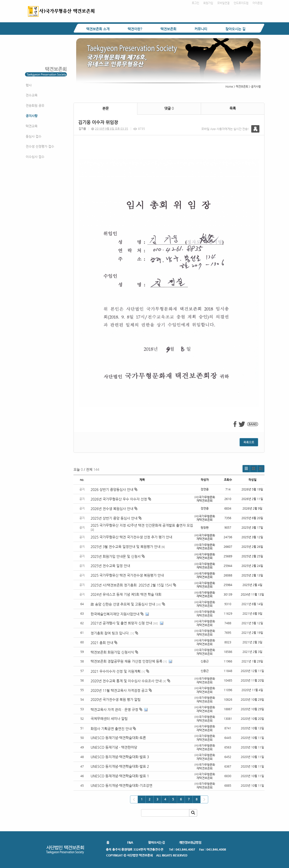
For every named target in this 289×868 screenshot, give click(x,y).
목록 (233, 108)
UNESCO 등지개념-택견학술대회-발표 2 (120, 766)
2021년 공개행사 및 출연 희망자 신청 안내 (121, 623)
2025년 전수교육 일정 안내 (111, 566)
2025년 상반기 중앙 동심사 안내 (116, 518)
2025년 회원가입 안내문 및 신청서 (118, 556)
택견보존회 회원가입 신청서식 (112, 652)
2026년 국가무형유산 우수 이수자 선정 (121, 499)
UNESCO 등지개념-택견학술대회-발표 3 (120, 757)
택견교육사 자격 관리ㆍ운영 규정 (114, 709)
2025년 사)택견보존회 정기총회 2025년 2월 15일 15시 (133, 585)
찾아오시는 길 (235, 29)
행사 (29, 85)
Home (229, 87)
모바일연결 (223, 3)
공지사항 (32, 116)
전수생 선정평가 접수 (40, 146)
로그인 (195, 3)
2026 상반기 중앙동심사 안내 (114, 489)
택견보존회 (168, 29)
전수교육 (32, 95)
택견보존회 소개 (98, 29)
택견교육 (32, 126)
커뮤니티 (201, 29)
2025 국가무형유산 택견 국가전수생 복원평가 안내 (127, 575)
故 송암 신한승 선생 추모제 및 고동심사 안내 (123, 604)
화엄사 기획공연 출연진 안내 (111, 729)
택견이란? (135, 29)
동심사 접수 (34, 136)
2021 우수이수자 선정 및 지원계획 (116, 671)
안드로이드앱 (241, 3)
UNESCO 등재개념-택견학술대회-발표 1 (120, 776)
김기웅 (82, 129)
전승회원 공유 (35, 105)
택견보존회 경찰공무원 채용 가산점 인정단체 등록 (126, 661)
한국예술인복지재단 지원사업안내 (115, 614)
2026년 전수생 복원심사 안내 (114, 509)
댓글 (169, 108)
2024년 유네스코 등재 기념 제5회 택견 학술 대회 (126, 594)
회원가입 (208, 3)
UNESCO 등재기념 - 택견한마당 (114, 747)
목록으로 (249, 442)
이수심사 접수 (35, 157)
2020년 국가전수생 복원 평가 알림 (116, 699)
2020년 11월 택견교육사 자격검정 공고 (119, 690)
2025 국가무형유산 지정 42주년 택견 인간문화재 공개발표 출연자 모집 (142, 525)
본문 (106, 108)
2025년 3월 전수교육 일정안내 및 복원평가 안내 (126, 547)
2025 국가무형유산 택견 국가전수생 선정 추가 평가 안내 (131, 537)
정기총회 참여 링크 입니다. (110, 633)
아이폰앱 (257, 3)
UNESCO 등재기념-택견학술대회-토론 (118, 738)
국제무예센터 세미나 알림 (109, 719)
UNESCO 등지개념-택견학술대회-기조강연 (121, 785)
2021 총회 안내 (102, 643)
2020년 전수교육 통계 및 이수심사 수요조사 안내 (126, 681)
